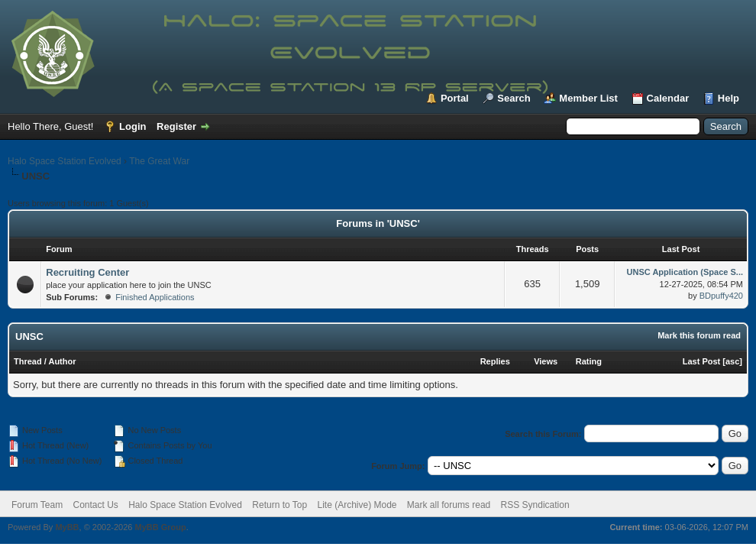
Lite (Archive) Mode (357, 505)
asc (732, 361)
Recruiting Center (87, 272)
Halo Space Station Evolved (65, 161)
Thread (28, 361)
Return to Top (279, 505)
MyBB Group (160, 527)
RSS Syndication (535, 505)
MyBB (67, 527)
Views (546, 361)
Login (132, 126)
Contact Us (95, 505)
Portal (455, 98)
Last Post (702, 361)
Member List (588, 98)
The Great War (159, 161)
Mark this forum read (699, 335)
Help (729, 98)
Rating (589, 361)
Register (176, 126)
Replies (495, 361)
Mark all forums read (449, 505)
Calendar (668, 98)
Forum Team (37, 505)
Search (514, 98)
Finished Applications (155, 297)
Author (62, 361)
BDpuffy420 (721, 296)
